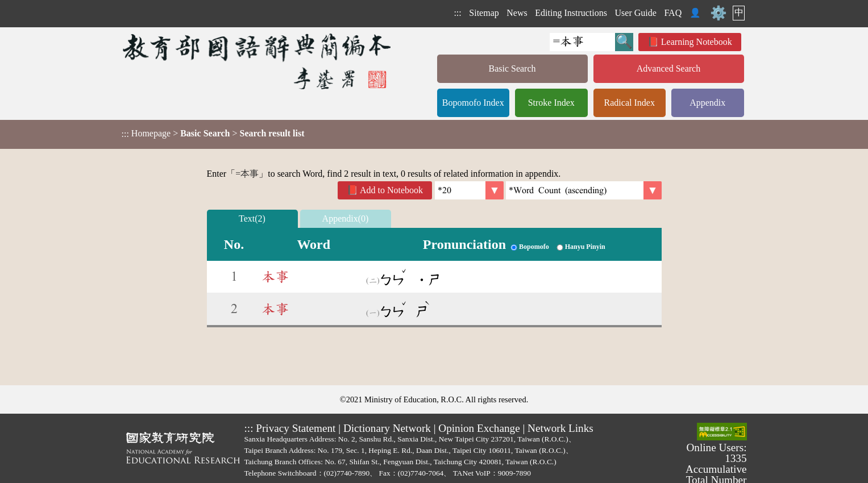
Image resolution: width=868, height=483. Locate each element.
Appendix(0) (346, 218)
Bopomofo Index (473, 103)
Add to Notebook (391, 190)
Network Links (560, 428)
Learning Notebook (697, 42)
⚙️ (719, 13)
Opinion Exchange (479, 428)
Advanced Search (668, 68)
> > (213, 134)
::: (457, 13)
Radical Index (630, 103)
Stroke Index (551, 103)
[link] (584, 190)
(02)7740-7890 (347, 473)
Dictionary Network (387, 428)
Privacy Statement (296, 428)
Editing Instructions (571, 13)
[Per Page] (469, 190)
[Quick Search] (582, 42)
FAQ (673, 13)
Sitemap (484, 13)
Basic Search (512, 68)
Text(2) (252, 218)
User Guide (636, 13)
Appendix (707, 103)
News (517, 13)
